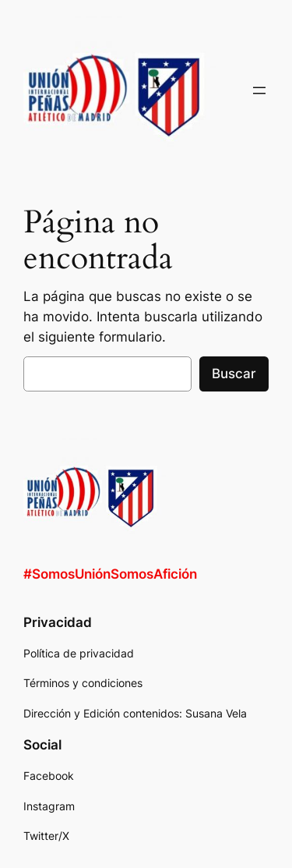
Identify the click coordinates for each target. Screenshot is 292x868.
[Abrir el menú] (259, 90)
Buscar (234, 374)
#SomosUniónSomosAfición (110, 574)
